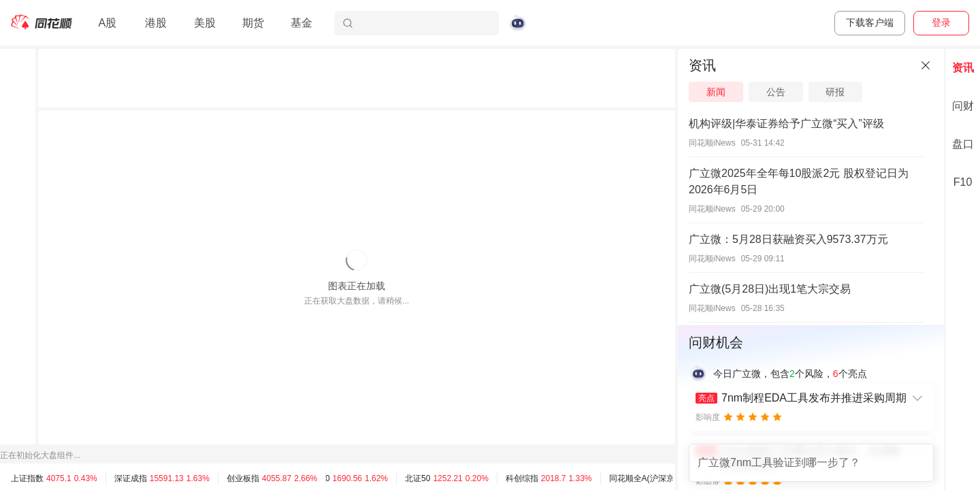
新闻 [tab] (716, 92)
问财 (963, 106)
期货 (253, 23)
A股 (107, 23)
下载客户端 (870, 22)
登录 (941, 22)
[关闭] (926, 65)
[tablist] (811, 92)
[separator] (676, 269)
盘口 (963, 144)
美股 (205, 23)
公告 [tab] (776, 92)
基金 (301, 23)
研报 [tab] (835, 92)
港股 (156, 23)
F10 (963, 182)
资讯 (963, 68)
